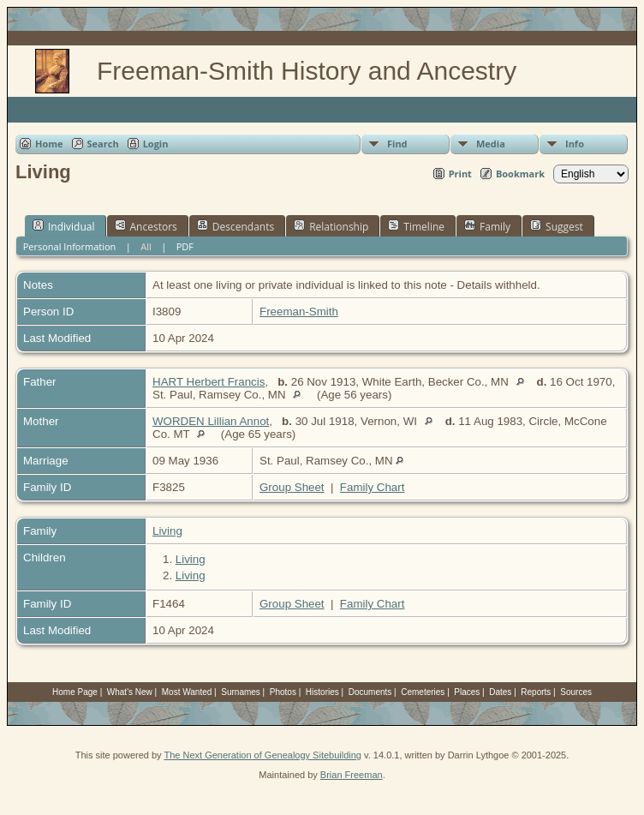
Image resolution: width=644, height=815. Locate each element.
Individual (64, 226)
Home (49, 144)
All (146, 246)
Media (491, 144)
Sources (576, 692)
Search (103, 144)
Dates (500, 692)
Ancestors (146, 226)
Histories (322, 692)
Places (467, 692)
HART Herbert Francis (209, 382)
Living (167, 531)
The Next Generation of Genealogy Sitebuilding (262, 755)
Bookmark (520, 174)
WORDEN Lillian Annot (211, 421)
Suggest (557, 226)
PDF (185, 246)
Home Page (75, 692)
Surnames (241, 692)
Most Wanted (187, 692)
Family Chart (373, 487)
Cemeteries (423, 692)
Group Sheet (292, 487)
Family (487, 226)
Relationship (331, 226)
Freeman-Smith (299, 312)
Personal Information (70, 246)
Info (575, 144)
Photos (283, 692)
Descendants (236, 226)
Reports (536, 692)
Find (397, 144)
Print (460, 174)
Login (156, 144)
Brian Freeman (352, 775)
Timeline (416, 226)
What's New (130, 692)
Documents (370, 692)
